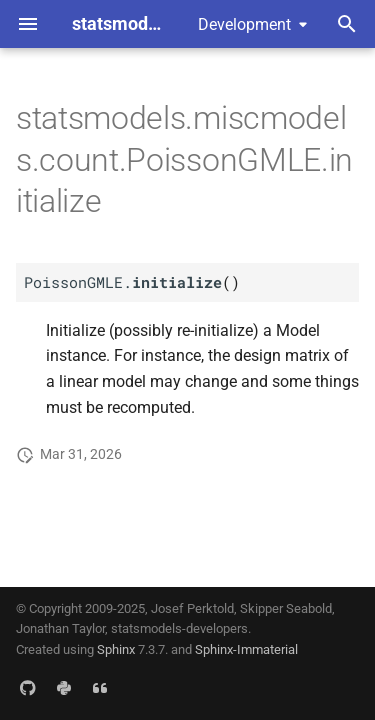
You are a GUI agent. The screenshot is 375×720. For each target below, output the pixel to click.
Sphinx (116, 649)
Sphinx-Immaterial (246, 649)
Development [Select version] (244, 24)
